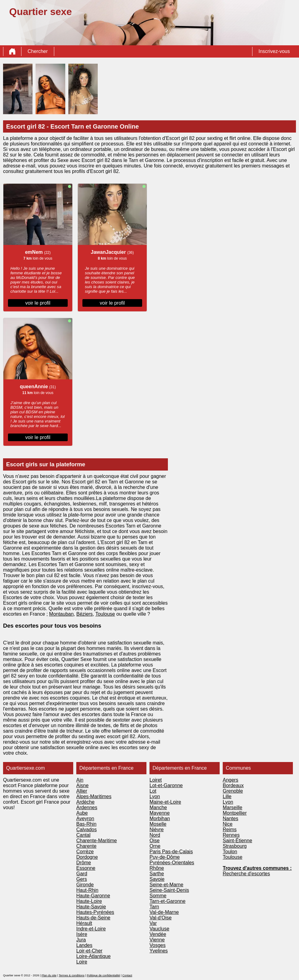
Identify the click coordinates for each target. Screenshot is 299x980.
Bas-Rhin (86, 824)
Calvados (87, 830)
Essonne (86, 868)
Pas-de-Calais (177, 852)
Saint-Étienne (237, 841)
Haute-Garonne (93, 896)
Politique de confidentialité (103, 975)
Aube (82, 813)
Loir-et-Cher (89, 951)
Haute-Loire (89, 901)
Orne (155, 846)
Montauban (61, 614)
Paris (156, 852)
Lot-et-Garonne (166, 785)
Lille (227, 796)
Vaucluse (159, 929)
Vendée (158, 934)
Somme (158, 896)
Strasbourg (235, 846)
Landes (84, 945)
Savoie (157, 879)
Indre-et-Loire (91, 929)
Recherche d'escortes (246, 874)
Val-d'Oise (161, 918)
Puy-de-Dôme (165, 857)
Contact (127, 975)
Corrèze (85, 852)
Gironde (85, 885)
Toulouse (105, 614)
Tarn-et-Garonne (167, 901)
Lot (153, 791)
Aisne (82, 785)
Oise (155, 841)
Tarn (154, 907)
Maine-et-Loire (165, 802)
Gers (82, 879)
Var (153, 923)
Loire (82, 962)
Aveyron (85, 819)
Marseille (233, 807)
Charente (86, 846)
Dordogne (87, 857)
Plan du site (49, 975)
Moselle (158, 824)
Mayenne (160, 813)
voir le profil (38, 303)
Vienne (157, 940)
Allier (82, 791)
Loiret (156, 780)
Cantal (83, 835)
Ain (80, 780)
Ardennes (87, 807)
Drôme (84, 863)
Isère (82, 934)
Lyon (155, 796)
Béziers (84, 614)
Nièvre (157, 830)
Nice (228, 824)
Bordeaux (233, 785)
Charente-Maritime (97, 841)
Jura (81, 940)
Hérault (84, 923)
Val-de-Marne (164, 912)
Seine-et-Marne (166, 885)
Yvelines (159, 951)
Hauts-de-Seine (93, 918)
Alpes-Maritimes (94, 796)
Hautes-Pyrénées (95, 912)
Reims (230, 830)
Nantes (231, 819)
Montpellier (235, 813)
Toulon (230, 852)
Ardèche (85, 802)
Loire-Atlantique (93, 956)
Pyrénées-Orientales (172, 863)
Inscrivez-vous (274, 51)
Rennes (231, 835)
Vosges (157, 945)
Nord (155, 835)
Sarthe (157, 874)
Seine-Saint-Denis (169, 890)
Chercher (38, 51)
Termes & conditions (72, 975)
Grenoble (233, 791)
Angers (231, 780)
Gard (82, 874)
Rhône (157, 868)
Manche (158, 807)
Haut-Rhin (87, 890)
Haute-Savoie (91, 907)
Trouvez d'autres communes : (257, 868)
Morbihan (160, 819)
